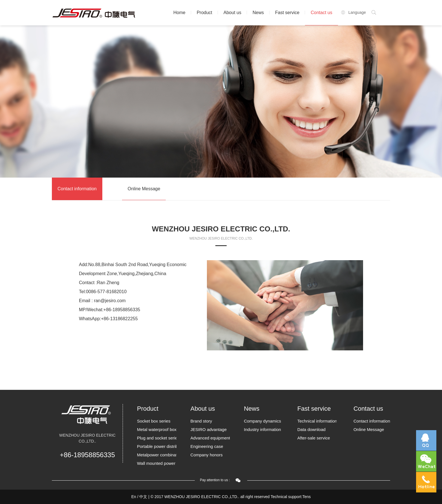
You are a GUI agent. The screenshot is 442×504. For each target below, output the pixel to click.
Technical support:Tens (291, 497)
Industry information (262, 429)
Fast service (287, 13)
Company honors (207, 455)
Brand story (201, 421)
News (258, 13)
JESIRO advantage (209, 429)
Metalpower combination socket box (157, 455)
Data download (311, 429)
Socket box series (154, 421)
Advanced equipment (210, 438)
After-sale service (314, 438)
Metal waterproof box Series (157, 429)
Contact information (77, 189)
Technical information (317, 421)
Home (179, 13)
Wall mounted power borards (157, 463)
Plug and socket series (157, 438)
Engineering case (207, 446)
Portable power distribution (157, 446)
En (134, 497)
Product (205, 13)
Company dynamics (262, 421)
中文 (143, 497)
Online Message (144, 189)
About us (232, 13)
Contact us (321, 13)
